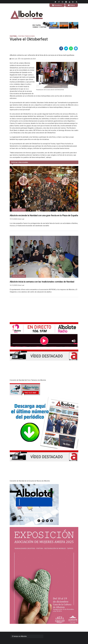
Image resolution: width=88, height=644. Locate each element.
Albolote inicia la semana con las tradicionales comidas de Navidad (42, 282)
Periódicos (57, 5)
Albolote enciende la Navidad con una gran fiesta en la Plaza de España (44, 215)
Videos (71, 5)
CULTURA (13, 36)
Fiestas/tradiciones (19, 210)
